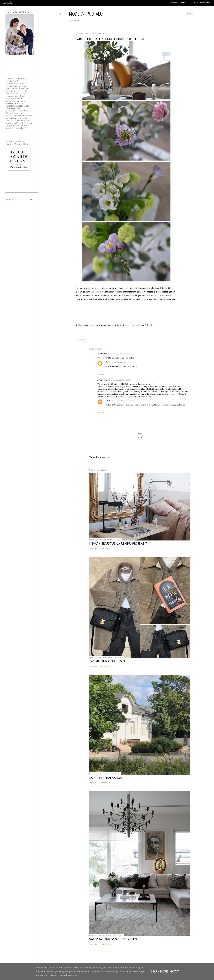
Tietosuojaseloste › (178, 3)
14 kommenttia (105, 548)
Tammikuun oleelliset (107, 661)
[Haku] (190, 14)
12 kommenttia (105, 783)
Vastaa (101, 374)
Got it (175, 972)
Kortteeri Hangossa (106, 778)
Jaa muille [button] (80, 339)
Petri (108, 362)
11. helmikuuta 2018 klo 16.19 (119, 354)
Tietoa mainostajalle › (200, 3)
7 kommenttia (105, 944)
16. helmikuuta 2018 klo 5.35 (119, 380)
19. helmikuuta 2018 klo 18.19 (123, 362)
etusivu (74, 20)
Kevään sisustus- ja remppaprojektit (118, 543)
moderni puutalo (86, 14)
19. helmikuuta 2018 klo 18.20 (123, 401)
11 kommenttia (105, 666)
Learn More (159, 972)
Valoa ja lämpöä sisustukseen (113, 939)
